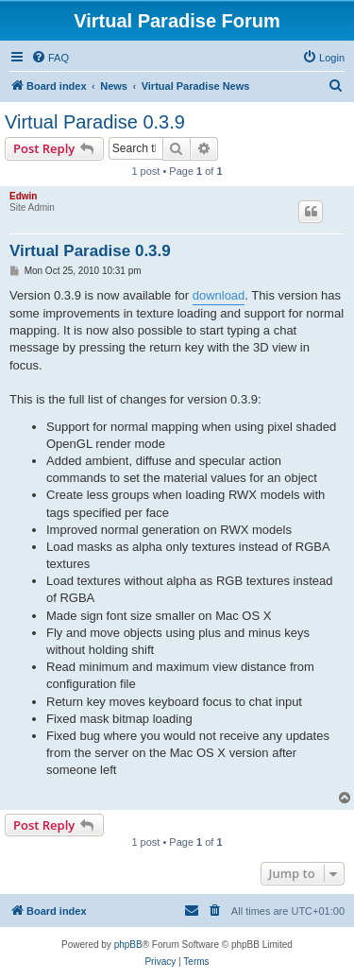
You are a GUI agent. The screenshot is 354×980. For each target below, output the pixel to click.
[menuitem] (50, 58)
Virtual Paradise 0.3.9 (95, 122)
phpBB (128, 945)
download (219, 295)
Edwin (23, 196)
